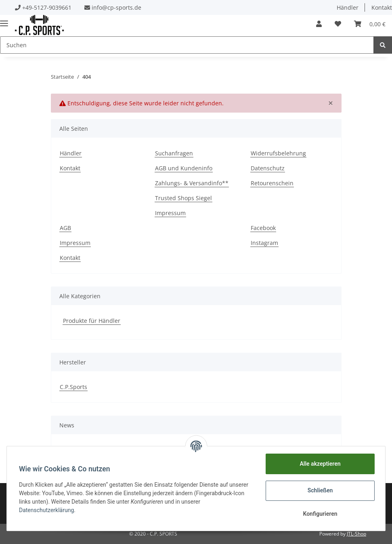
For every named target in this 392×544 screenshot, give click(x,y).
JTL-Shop (356, 534)
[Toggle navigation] (4, 20)
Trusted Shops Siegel (183, 198)
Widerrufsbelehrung (278, 153)
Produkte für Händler (92, 321)
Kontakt (70, 168)
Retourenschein (272, 183)
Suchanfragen (174, 153)
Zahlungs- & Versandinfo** (192, 183)
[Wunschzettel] (338, 24)
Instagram (264, 243)
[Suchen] (187, 45)
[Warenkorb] (370, 24)
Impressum (170, 213)
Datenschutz (268, 168)
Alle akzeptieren (319, 464)
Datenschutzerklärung (47, 510)
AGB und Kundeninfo (184, 168)
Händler (348, 7)
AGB (65, 228)
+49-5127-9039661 (47, 7)
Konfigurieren (319, 514)
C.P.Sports (73, 387)
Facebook (263, 228)
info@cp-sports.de (116, 7)
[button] (319, 24)
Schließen (320, 490)
